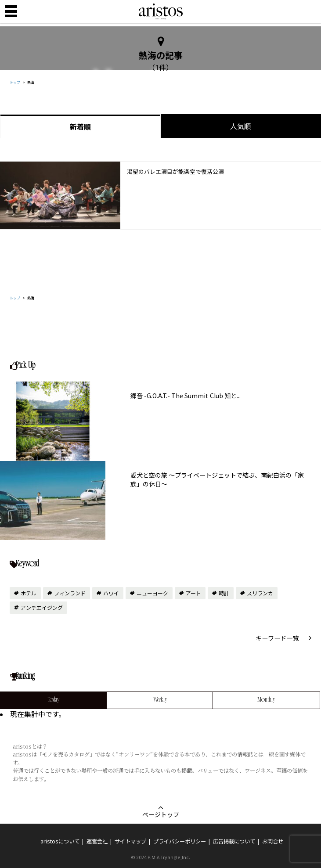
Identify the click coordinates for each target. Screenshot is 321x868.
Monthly (266, 700)
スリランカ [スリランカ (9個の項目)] (260, 593)
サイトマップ (130, 841)
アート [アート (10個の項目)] (193, 593)
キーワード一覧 (277, 638)
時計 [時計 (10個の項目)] (224, 593)
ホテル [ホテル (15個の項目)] (29, 593)
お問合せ (273, 841)
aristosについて (60, 841)
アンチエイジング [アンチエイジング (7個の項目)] (42, 607)
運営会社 (97, 841)
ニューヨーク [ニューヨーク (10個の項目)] (152, 593)
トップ (15, 82)
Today (54, 700)
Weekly (160, 700)
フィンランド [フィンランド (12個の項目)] (70, 593)
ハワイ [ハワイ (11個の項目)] (111, 593)
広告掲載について (234, 841)
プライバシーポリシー (180, 841)
